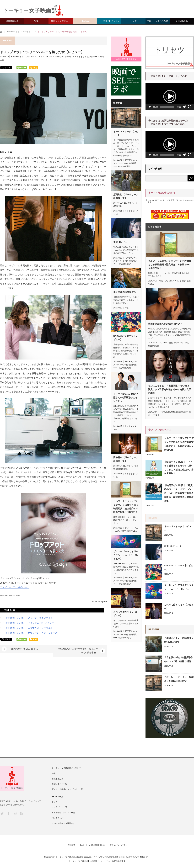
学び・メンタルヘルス (158, 21)
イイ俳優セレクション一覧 (63, 813)
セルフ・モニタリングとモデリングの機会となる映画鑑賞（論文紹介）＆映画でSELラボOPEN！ (126, 507)
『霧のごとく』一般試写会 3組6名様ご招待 (179, 640)
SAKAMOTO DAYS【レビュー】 (126, 338)
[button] (170, 96)
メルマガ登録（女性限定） (63, 823)
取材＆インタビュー (61, 21)
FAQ (82, 845)
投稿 (168, 412)
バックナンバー (59, 818)
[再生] (150, 107)
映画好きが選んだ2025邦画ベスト (165, 324)
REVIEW (85, 21)
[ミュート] (185, 107)
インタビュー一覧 (59, 807)
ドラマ (133, 21)
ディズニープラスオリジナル (51, 57)
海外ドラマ (31, 57)
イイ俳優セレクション (109, 21)
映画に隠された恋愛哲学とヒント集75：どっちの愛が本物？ (78, 651)
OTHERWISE (182, 21)
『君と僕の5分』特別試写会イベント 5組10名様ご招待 (178, 659)
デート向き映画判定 (122, 166)
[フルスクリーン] (190, 107)
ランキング (179, 343)
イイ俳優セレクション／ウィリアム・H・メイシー (29, 623)
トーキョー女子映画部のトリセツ (66, 768)
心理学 (123, 531)
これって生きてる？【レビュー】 (126, 614)
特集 (36, 21)
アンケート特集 (166, 343)
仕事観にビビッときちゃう (77, 57)
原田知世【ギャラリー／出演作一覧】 (126, 196)
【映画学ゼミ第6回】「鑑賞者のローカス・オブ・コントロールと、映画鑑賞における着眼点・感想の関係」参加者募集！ (179, 493)
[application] (170, 97)
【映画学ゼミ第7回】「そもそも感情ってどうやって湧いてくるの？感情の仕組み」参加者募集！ (179, 468)
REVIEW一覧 (57, 797)
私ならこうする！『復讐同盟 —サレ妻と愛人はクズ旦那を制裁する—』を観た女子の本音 (170, 389)
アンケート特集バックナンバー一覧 (67, 789)
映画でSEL (132, 531)
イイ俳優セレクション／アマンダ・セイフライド (28, 618)
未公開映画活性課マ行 (125, 292)
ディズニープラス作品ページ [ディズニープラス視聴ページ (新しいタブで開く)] (15, 587)
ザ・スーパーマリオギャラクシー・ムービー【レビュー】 (126, 555)
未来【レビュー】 (122, 242)
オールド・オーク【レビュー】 (126, 133)
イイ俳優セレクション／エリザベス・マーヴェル (28, 628)
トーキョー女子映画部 (65, 857)
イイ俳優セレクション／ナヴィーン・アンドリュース (30, 633)
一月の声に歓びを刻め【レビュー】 (26, 649)
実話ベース (94, 57)
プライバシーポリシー (119, 845)
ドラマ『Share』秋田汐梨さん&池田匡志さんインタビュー (126, 398)
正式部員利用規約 (97, 845)
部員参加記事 (12, 21)
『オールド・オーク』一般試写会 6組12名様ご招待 (179, 679)
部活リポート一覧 (59, 784)
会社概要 (71, 845)
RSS (21, 813)
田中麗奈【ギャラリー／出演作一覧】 (126, 459)
